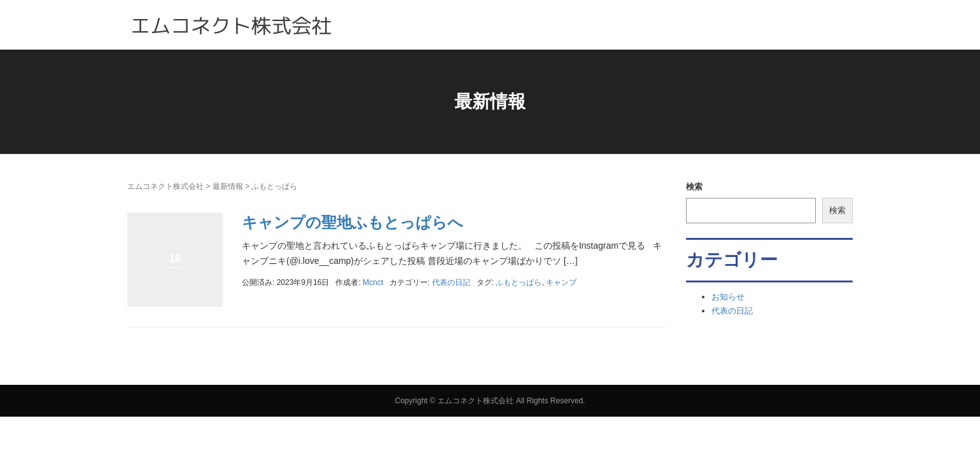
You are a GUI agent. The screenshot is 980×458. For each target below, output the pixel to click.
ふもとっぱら (519, 282)
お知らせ (728, 297)
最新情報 (228, 186)
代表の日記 (451, 282)
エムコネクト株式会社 (165, 186)
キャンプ (561, 282)
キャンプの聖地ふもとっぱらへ (353, 222)
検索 (694, 187)
